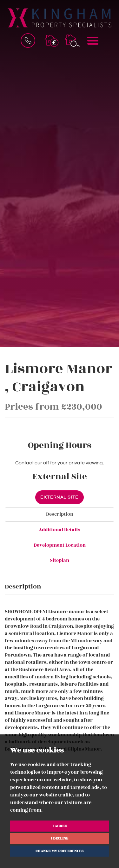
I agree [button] (60, 826)
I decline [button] (60, 838)
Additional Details (60, 530)
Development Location (60, 545)
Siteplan (60, 560)
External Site (59, 497)
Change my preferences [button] (60, 851)
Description (60, 514)
